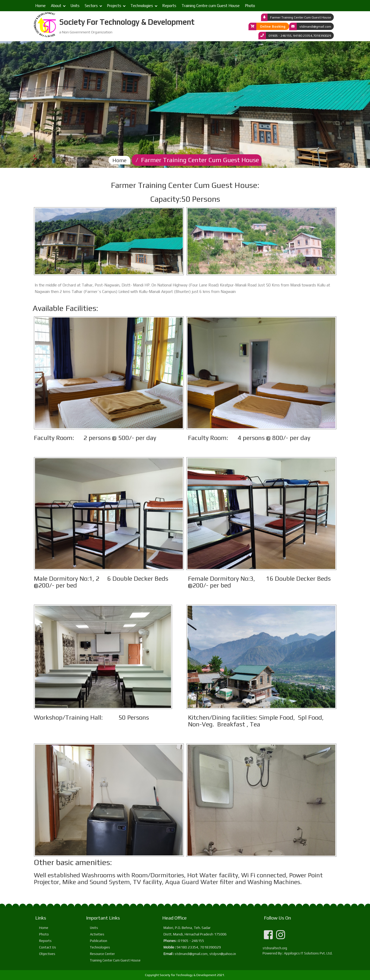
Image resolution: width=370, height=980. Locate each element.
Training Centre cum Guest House (211, 6)
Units (75, 6)
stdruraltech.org (275, 948)
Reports (169, 6)
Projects (114, 6)
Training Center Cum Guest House (115, 960)
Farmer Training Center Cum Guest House (301, 17)
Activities (97, 934)
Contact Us (48, 947)
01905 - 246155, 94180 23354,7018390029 (300, 35)
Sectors (91, 6)
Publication (99, 941)
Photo (250, 6)
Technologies (142, 6)
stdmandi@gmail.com (315, 26)
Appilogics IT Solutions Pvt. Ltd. (308, 953)
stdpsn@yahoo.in (223, 954)
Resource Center (102, 954)
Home (40, 6)
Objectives (47, 954)
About (56, 6)
